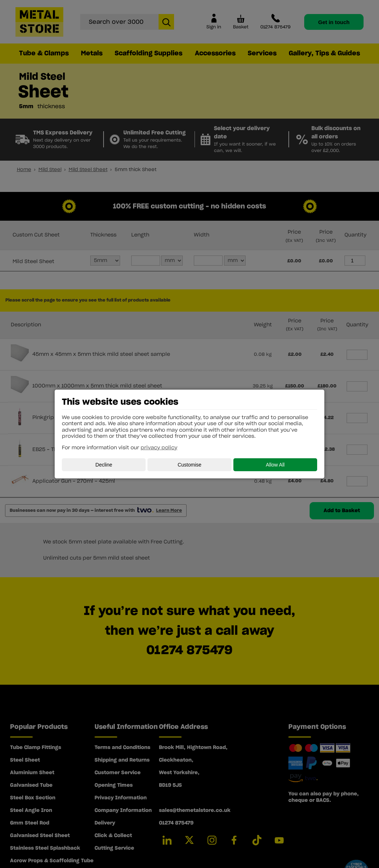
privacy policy (159, 448)
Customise (189, 465)
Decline (104, 465)
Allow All (275, 465)
